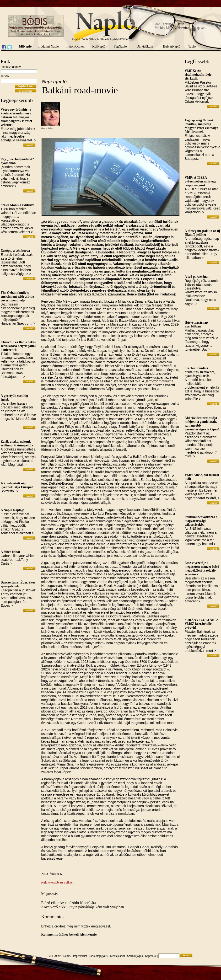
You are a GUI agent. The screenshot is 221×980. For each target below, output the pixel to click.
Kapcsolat (151, 956)
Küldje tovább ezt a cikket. (58, 883)
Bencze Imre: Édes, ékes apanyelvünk (18, 584)
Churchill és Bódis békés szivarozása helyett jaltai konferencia (18, 346)
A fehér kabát (10, 552)
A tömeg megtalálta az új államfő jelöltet (202, 233)
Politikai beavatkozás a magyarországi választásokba (201, 521)
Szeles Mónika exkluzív (17, 205)
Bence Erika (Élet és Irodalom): (151, 294)
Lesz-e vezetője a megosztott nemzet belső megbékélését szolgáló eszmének (202, 569)
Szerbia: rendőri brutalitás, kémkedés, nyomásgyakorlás (200, 372)
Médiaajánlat (118, 956)
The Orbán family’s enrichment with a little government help (17, 297)
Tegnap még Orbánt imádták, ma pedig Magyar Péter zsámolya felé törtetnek (202, 126)
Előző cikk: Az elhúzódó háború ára (69, 903)
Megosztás (49, 894)
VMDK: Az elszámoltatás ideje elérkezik (198, 75)
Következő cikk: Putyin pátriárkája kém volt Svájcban (83, 907)
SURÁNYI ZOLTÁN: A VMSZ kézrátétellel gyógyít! (202, 624)
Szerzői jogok (135, 956)
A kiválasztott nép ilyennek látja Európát (17, 485)
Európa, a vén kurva (15, 251)
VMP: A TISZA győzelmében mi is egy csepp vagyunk (201, 181)
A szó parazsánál (197, 277)
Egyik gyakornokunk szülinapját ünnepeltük (17, 443)
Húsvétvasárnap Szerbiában (196, 324)
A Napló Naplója (13, 510)
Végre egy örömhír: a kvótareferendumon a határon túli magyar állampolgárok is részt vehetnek (16, 117)
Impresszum (80, 956)
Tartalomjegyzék (98, 956)
